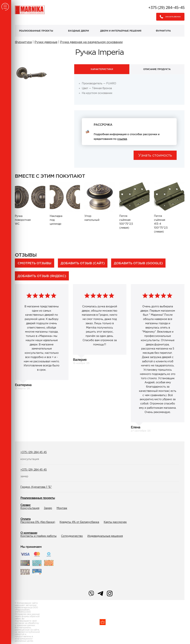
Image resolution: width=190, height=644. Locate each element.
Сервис (26, 505)
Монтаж (62, 508)
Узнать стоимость (155, 155)
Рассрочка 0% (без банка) (38, 522)
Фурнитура (163, 31)
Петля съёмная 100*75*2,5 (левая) (126, 222)
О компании (29, 533)
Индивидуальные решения (105, 536)
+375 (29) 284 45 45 (34, 452)
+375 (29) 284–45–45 (166, 8)
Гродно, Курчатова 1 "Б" (36, 487)
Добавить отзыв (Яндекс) (42, 276)
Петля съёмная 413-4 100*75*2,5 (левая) (161, 224)
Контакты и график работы (39, 536)
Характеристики (102, 69)
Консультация (30, 508)
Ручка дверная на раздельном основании (91, 42)
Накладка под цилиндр (56, 220)
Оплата (25, 519)
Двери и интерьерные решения (121, 31)
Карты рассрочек (115, 522)
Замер (48, 508)
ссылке (122, 139)
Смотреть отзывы (35, 263)
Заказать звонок (169, 17)
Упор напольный (92, 218)
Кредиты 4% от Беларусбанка (79, 522)
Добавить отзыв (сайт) (83, 263)
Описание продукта (157, 69)
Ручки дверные (46, 42)
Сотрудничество (72, 536)
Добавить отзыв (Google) (138, 263)
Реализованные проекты (36, 31)
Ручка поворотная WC (22, 220)
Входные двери (78, 31)
